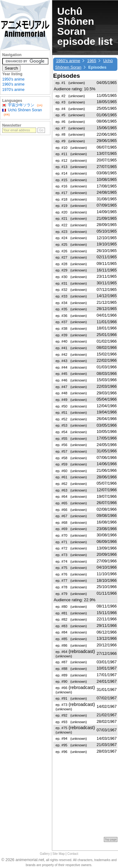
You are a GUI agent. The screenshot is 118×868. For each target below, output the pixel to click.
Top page (111, 839)
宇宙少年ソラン (21, 105)
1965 (92, 61)
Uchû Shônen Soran (25, 110)
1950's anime (13, 79)
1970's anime (13, 90)
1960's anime (68, 61)
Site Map (58, 854)
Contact (73, 854)
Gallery (45, 854)
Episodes (67, 76)
